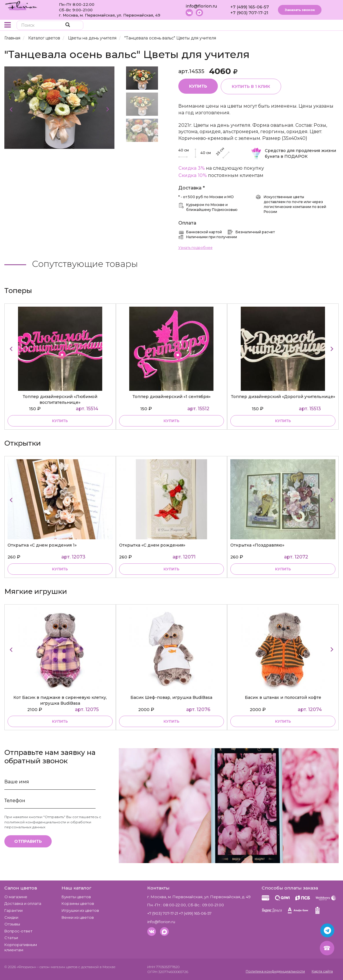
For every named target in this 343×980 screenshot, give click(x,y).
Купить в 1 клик (251, 86)
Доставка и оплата (23, 903)
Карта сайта (322, 971)
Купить (198, 86)
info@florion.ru (201, 6)
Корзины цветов (78, 903)
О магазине (16, 897)
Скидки (11, 917)
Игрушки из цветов (80, 910)
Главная (12, 38)
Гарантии (14, 910)
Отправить (28, 841)
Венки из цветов (78, 917)
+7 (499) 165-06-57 (250, 7)
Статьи (11, 938)
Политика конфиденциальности (275, 971)
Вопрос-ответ (18, 931)
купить (60, 421)
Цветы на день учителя (92, 38)
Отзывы (12, 924)
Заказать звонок (300, 10)
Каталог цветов (44, 38)
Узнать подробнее (195, 248)
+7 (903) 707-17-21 (249, 13)
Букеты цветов (76, 897)
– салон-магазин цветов (57, 967)
